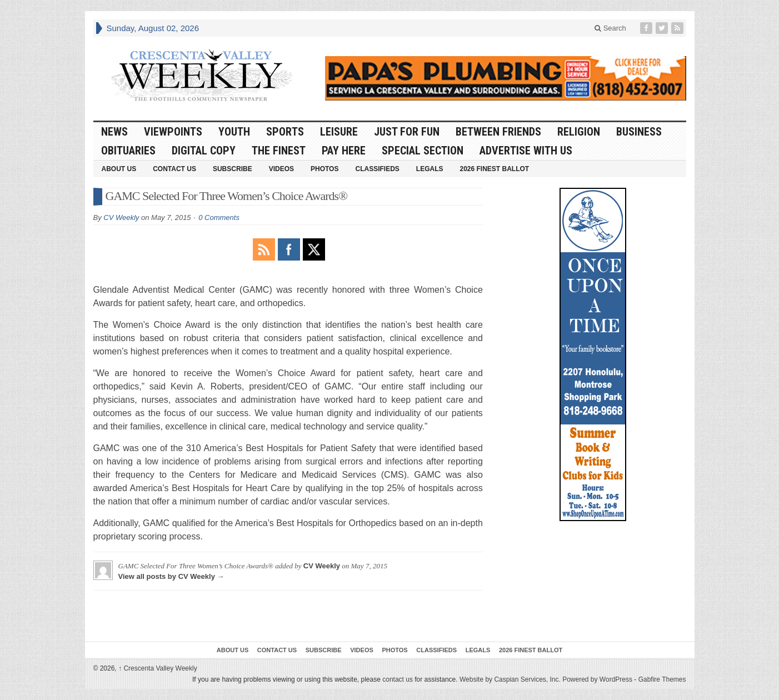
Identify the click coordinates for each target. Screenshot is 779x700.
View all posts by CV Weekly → (171, 576)
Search (610, 28)
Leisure (339, 132)
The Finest (279, 151)
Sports (285, 132)
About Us (119, 169)
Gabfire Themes (662, 679)
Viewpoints (173, 132)
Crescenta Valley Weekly (158, 668)
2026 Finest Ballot (494, 169)
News (114, 132)
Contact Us (174, 169)
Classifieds (377, 169)
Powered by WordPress (597, 679)
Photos (324, 169)
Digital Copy (204, 151)
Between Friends (498, 132)
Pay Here (344, 151)
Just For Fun (407, 132)
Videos (281, 169)
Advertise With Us (526, 151)
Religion (579, 132)
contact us (398, 679)
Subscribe (233, 169)
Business (639, 132)
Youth (234, 132)
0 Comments (219, 217)
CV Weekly (121, 217)
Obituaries (128, 151)
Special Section (423, 151)
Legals (430, 169)
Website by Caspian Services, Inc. (510, 679)
